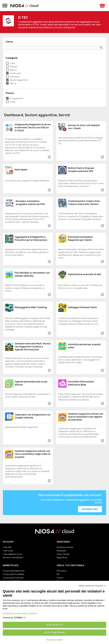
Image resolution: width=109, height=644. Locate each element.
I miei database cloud (12, 554)
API (58, 574)
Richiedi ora (90, 509)
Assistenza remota (65, 547)
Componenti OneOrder (13, 578)
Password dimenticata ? (13, 557)
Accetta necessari (54, 632)
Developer (61, 551)
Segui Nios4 (62, 557)
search (101, 48)
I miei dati (7, 547)
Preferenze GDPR (55, 640)
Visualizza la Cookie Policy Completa (20, 613)
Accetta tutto (54, 625)
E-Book (60, 578)
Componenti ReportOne (14, 571)
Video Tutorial (63, 554)
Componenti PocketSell (13, 574)
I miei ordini (8, 551)
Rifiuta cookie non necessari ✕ (92, 586)
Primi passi (61, 571)
